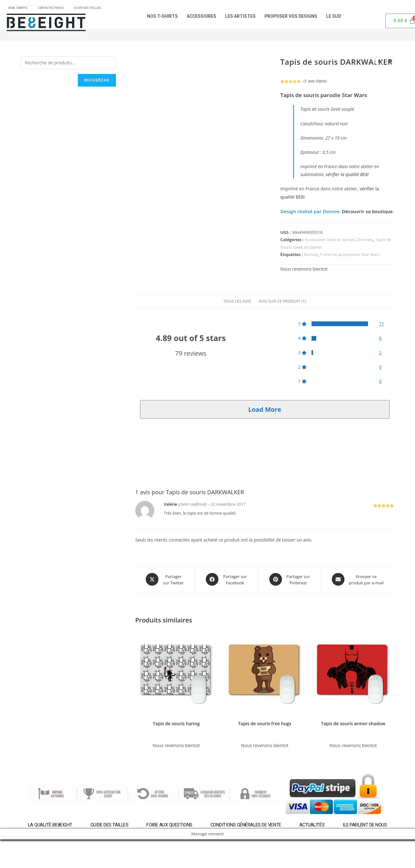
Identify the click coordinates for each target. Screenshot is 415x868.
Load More (265, 412)
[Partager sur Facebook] (227, 582)
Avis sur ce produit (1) (282, 303)
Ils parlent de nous (366, 826)
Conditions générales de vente (246, 826)
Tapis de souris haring (176, 724)
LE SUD (334, 18)
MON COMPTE (20, 9)
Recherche (97, 82)
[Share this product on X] (165, 582)
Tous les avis (237, 303)
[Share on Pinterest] (290, 582)
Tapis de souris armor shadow (353, 724)
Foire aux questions (169, 826)
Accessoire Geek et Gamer (330, 242)
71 (382, 326)
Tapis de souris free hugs (265, 724)
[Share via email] (358, 582)
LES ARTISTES (240, 18)
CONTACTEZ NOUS (57, 9)
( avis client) (315, 83)
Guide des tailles (108, 826)
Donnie (311, 257)
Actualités (313, 826)
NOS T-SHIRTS (162, 18)
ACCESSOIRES (201, 18)
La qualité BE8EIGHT (49, 826)
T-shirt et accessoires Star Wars (350, 257)
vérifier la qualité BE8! (347, 177)
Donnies (365, 242)
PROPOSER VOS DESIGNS (291, 18)
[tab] (237, 304)
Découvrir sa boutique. (367, 214)
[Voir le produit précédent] (379, 63)
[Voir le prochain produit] (390, 63)
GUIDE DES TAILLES (98, 9)
